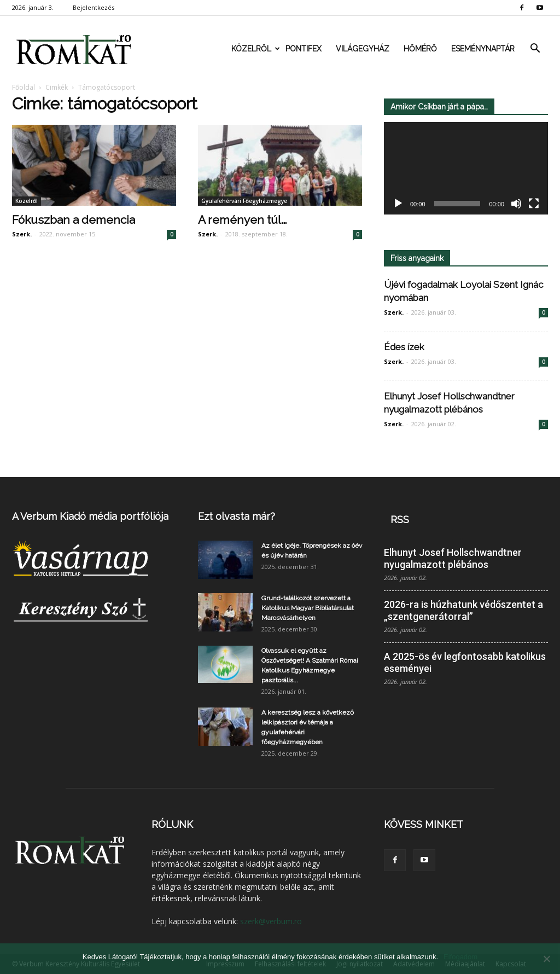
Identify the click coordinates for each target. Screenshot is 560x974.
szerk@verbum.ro (271, 921)
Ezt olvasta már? (237, 516)
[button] (535, 49)
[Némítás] (516, 204)
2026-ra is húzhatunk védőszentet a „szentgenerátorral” (463, 610)
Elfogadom (460, 957)
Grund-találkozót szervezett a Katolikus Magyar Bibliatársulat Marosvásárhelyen (308, 608)
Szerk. (22, 234)
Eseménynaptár (483, 49)
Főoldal (24, 87)
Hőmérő (420, 49)
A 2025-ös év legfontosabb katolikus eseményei (465, 662)
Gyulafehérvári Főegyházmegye (244, 201)
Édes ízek (404, 347)
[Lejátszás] (398, 204)
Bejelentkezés (94, 7)
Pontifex (304, 49)
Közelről (255, 49)
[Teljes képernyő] (534, 204)
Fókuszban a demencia (74, 220)
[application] (466, 169)
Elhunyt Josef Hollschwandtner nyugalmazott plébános (453, 558)
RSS (400, 520)
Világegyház (363, 49)
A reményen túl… (242, 220)
